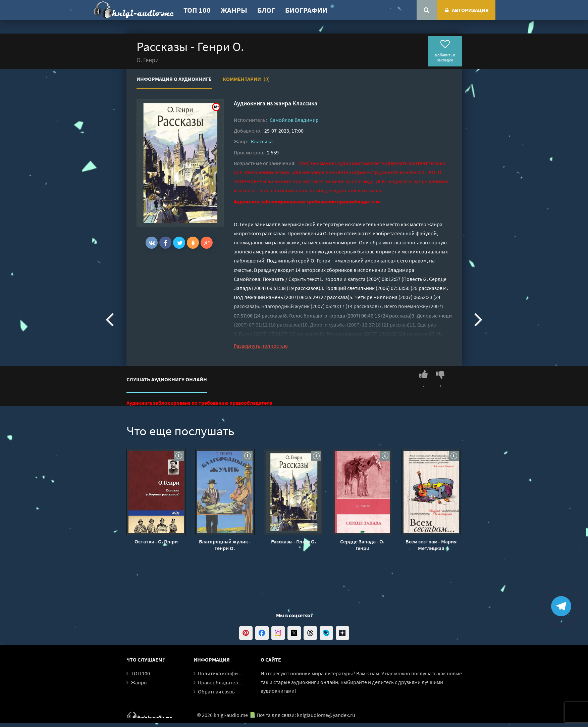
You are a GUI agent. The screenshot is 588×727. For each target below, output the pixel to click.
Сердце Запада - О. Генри (362, 545)
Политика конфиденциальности (236, 673)
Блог (266, 10)
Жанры (234, 10)
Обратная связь (216, 691)
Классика (305, 103)
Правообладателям (221, 682)
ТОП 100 (197, 10)
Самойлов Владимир (294, 120)
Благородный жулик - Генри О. (225, 545)
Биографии (306, 10)
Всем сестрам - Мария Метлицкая (431, 545)
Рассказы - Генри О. (293, 541)
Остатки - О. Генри (156, 541)
